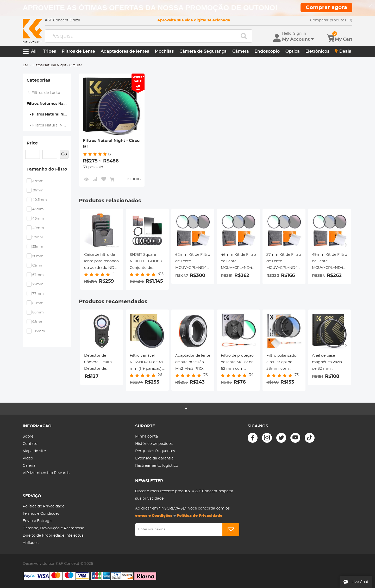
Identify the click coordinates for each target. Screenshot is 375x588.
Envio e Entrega (37, 521)
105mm (39, 331)
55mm (38, 247)
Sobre (28, 437)
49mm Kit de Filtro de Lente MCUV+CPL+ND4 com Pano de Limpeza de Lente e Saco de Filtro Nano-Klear (330, 262)
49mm (38, 228)
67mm (38, 275)
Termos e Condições (41, 514)
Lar (25, 65)
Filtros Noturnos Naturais (49, 104)
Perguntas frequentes (155, 451)
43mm (38, 209)
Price (32, 143)
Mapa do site (34, 451)
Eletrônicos (317, 51)
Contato (30, 444)
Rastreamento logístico (157, 466)
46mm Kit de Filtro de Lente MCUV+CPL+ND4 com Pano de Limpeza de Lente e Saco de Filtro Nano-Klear (238, 262)
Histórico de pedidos (154, 444)
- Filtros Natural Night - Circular (49, 114)
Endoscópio (267, 51)
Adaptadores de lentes (125, 51)
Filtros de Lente (78, 51)
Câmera (241, 51)
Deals (343, 51)
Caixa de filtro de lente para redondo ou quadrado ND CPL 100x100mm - (101, 262)
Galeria (29, 466)
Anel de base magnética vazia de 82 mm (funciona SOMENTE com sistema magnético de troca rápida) (327, 363)
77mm (38, 294)
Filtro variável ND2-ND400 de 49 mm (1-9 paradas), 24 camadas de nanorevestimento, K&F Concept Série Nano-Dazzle (147, 363)
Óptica (293, 51)
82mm (38, 303)
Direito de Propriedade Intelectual (54, 536)
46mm (38, 219)
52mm (38, 237)
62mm (38, 266)
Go (64, 154)
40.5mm (40, 200)
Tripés (49, 51)
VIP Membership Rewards (46, 473)
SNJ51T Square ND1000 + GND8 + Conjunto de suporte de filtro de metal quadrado (147, 262)
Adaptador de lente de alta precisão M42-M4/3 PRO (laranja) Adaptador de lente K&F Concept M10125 (193, 363)
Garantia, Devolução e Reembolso (54, 528)
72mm (38, 284)
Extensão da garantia (154, 458)
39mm (38, 190)
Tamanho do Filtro (47, 169)
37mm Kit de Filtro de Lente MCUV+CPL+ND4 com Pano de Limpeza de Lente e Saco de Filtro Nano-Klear (284, 262)
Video (28, 458)
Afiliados (31, 543)
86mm (38, 313)
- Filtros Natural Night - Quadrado (49, 125)
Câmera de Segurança (203, 51)
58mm (38, 256)
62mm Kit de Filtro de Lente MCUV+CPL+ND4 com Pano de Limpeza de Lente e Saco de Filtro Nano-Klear (193, 262)
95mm (38, 322)
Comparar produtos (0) (331, 20)
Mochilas (164, 51)
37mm (38, 181)
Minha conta (146, 437)
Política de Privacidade (43, 506)
